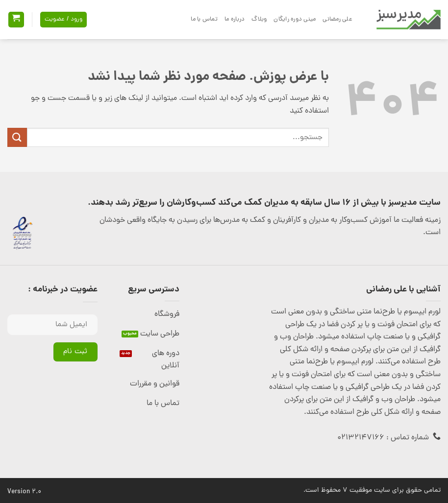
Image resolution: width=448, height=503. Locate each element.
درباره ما (235, 19)
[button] (16, 20)
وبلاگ (259, 19)
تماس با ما (204, 19)
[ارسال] (17, 137)
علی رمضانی (337, 19)
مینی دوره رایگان (295, 19)
